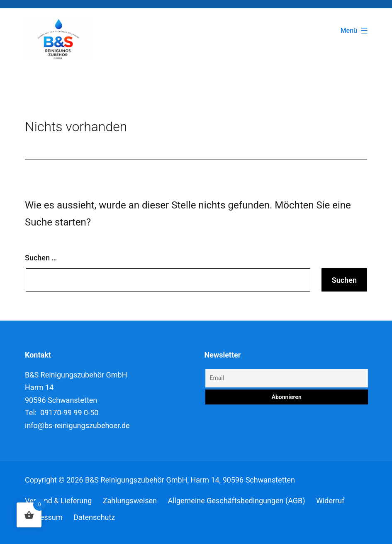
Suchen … (41, 258)
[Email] (287, 378)
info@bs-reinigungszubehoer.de (77, 425)
